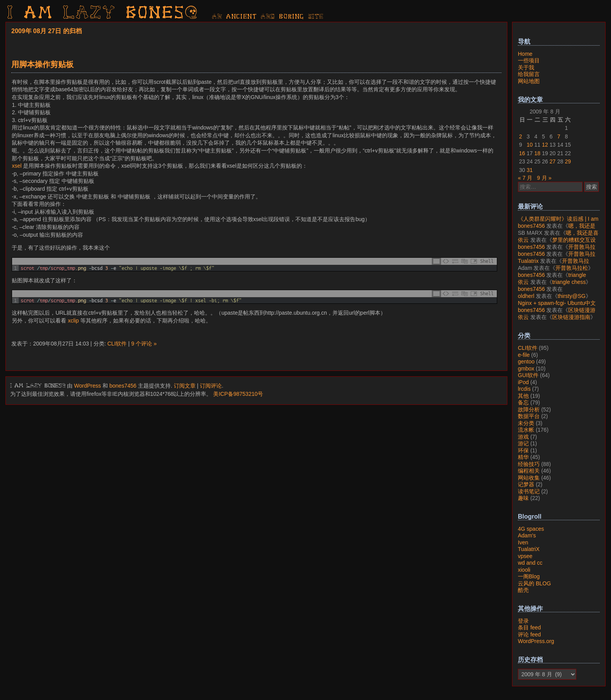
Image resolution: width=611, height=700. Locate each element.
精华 (523, 457)
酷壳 (523, 590)
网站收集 (529, 478)
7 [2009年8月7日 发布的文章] (559, 136)
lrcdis (524, 389)
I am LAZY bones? (103, 14)
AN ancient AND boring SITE (268, 17)
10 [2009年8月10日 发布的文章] (530, 145)
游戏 (523, 437)
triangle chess (569, 282)
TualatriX (529, 549)
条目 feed (529, 627)
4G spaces (531, 529)
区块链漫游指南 (571, 317)
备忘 (523, 402)
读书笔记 (529, 491)
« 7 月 (525, 178)
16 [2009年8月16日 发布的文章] (522, 153)
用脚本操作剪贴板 (42, 64)
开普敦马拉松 (572, 268)
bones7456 (123, 386)
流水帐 (526, 430)
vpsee (525, 556)
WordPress (87, 386)
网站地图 (529, 81)
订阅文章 (185, 386)
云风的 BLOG (534, 583)
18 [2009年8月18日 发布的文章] (537, 153)
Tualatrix (528, 261)
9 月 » (544, 178)
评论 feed (529, 634)
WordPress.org (536, 641)
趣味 (523, 498)
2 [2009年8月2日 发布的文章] (521, 136)
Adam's (527, 535)
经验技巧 (529, 464)
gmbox (526, 369)
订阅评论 (211, 386)
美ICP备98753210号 (238, 394)
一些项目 (529, 60)
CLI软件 (117, 344)
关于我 (526, 67)
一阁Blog (529, 576)
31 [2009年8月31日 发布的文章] (530, 170)
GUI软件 (528, 375)
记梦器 (526, 484)
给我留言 (529, 74)
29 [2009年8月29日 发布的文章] (568, 161)
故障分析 (529, 409)
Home (525, 54)
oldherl (526, 296)
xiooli (524, 570)
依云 (523, 240)
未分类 (526, 423)
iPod (523, 382)
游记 (523, 443)
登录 (523, 621)
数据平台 (529, 416)
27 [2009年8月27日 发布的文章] (553, 161)
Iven (523, 542)
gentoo (526, 362)
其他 (523, 396)
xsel (17, 166)
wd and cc (530, 563)
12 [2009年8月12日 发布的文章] (545, 145)
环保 (523, 450)
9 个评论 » (144, 344)
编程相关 (529, 471)
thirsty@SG (572, 296)
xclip (73, 321)
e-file (524, 355)
